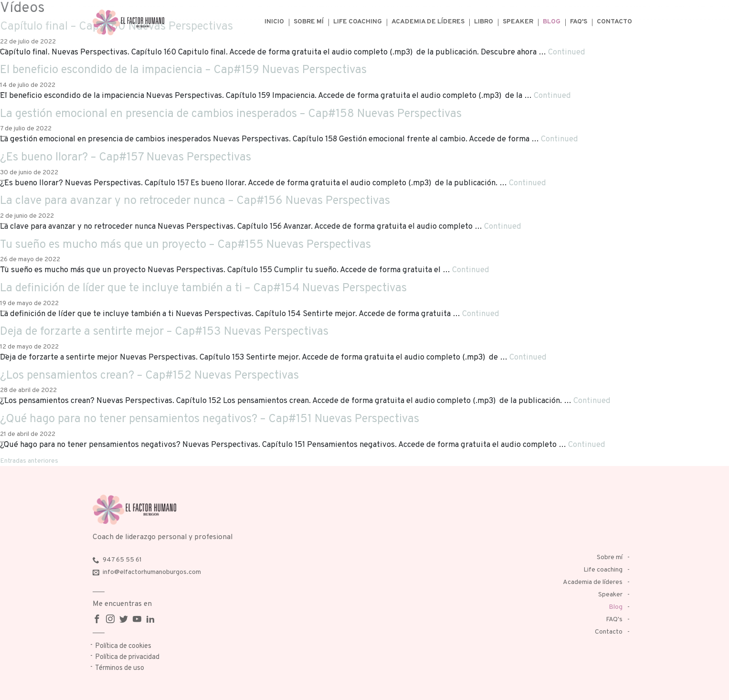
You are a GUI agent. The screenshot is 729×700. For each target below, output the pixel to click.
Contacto (614, 22)
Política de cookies (123, 646)
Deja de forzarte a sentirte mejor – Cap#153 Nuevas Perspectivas (164, 332)
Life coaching (358, 22)
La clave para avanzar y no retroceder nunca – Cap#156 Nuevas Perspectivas (195, 201)
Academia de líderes (428, 22)
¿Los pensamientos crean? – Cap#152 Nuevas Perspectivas (149, 376)
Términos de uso (120, 668)
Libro (484, 22)
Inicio (274, 22)
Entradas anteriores (29, 461)
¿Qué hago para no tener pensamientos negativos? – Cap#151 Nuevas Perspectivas (210, 419)
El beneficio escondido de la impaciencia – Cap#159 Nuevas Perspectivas (183, 70)
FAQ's (579, 22)
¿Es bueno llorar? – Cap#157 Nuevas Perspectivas (126, 158)
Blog (552, 22)
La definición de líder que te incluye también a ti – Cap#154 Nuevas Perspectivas (203, 288)
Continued (567, 52)
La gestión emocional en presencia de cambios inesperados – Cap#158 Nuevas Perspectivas (231, 114)
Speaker (518, 22)
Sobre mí (309, 22)
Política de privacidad (127, 657)
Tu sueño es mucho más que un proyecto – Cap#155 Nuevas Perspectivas (185, 245)
